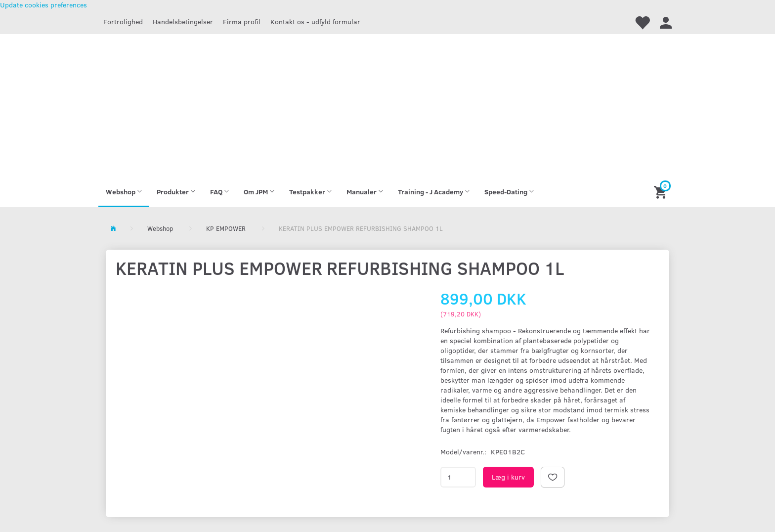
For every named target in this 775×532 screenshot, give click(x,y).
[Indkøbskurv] (662, 192)
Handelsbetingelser (183, 22)
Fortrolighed (123, 22)
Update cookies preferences (43, 5)
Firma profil (242, 22)
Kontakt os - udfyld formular (315, 22)
